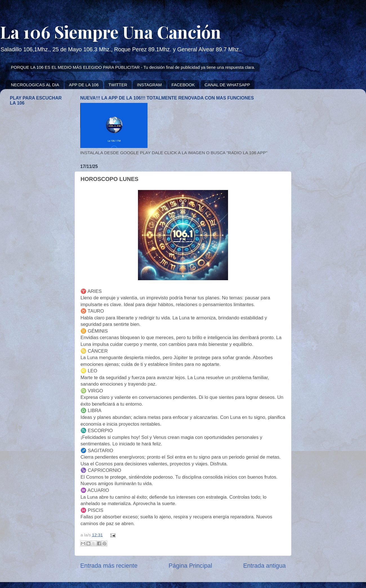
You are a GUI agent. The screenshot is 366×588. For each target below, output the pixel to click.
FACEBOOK (183, 85)
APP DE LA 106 (84, 85)
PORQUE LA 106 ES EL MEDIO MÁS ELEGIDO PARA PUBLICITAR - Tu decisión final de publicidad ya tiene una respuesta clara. (133, 67)
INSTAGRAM (149, 85)
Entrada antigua (265, 566)
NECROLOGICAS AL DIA (35, 85)
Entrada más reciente (109, 566)
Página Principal (190, 566)
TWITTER (118, 85)
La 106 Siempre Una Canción (111, 32)
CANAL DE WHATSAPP (227, 85)
